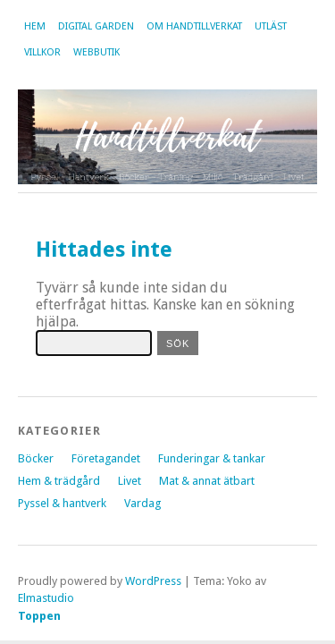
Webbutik (96, 52)
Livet (130, 481)
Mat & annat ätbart (207, 481)
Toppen (39, 616)
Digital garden (96, 26)
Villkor (42, 52)
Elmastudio (46, 598)
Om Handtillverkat (194, 26)
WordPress (153, 581)
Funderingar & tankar (212, 458)
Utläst (271, 26)
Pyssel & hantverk (62, 503)
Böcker (36, 458)
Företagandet (106, 458)
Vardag (142, 503)
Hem (35, 26)
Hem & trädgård (59, 481)
